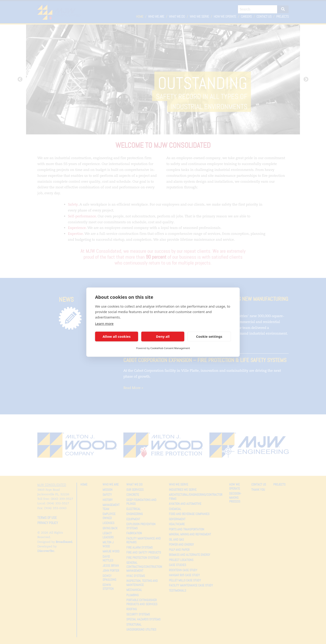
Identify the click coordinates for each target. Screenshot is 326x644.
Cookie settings (209, 336)
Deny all (163, 336)
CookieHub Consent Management (170, 348)
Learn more (104, 323)
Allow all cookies (117, 336)
